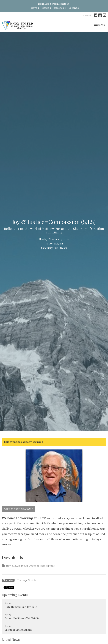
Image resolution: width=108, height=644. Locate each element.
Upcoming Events (15, 595)
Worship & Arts (26, 580)
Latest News (11, 640)
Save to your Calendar (18, 509)
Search (87, 15)
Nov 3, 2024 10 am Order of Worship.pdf (28, 566)
